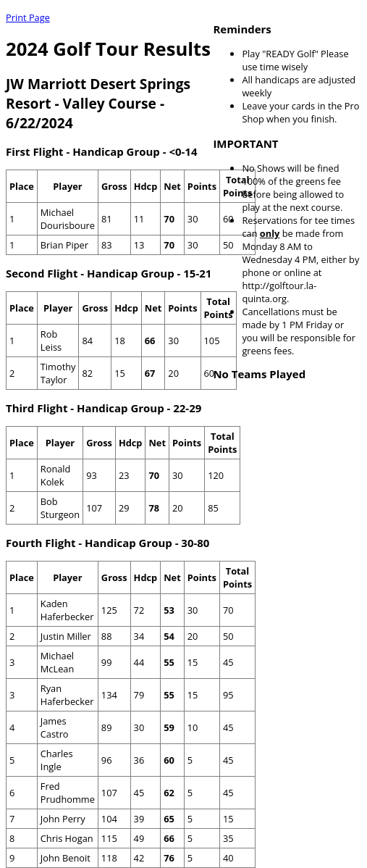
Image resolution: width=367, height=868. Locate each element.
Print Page (28, 17)
